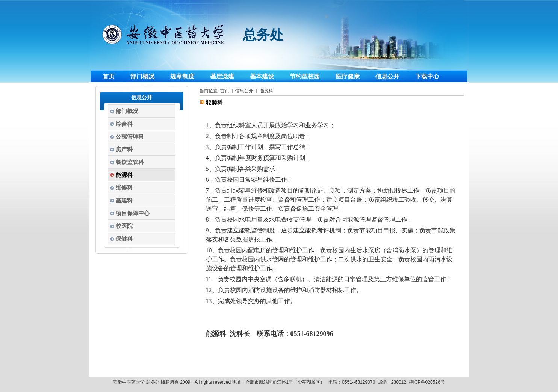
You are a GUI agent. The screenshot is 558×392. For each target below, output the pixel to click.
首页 (109, 76)
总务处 (263, 35)
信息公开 (387, 76)
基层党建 (222, 76)
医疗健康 (348, 76)
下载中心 (427, 76)
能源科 (266, 91)
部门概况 (142, 76)
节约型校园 (305, 76)
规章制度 (182, 76)
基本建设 (262, 76)
